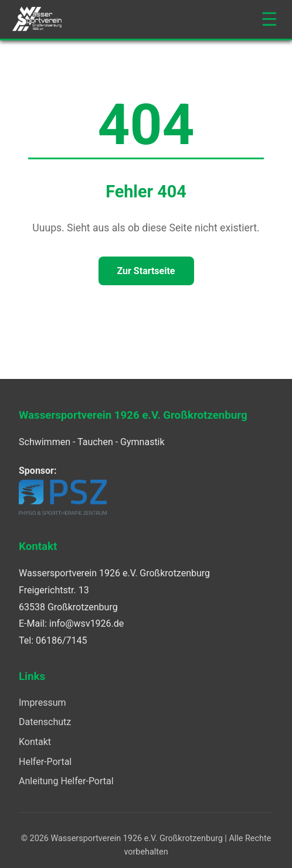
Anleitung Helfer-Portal (66, 781)
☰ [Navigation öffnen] (269, 19)
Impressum (43, 703)
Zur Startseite (146, 271)
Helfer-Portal (45, 762)
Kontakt (35, 742)
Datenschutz (45, 722)
